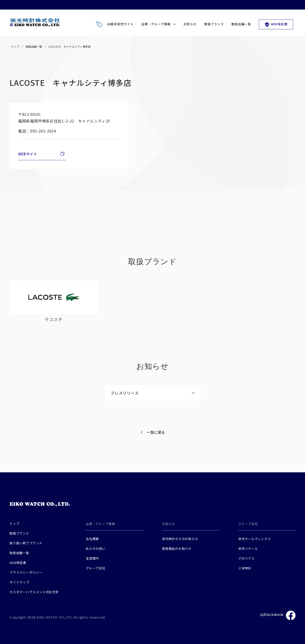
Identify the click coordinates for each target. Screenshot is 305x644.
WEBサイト (28, 154)
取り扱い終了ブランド (26, 543)
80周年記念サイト (114, 24)
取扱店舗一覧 (241, 24)
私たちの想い (96, 549)
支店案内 (92, 558)
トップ (15, 46)
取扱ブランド (214, 24)
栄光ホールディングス (255, 539)
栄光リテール (248, 549)
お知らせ (190, 24)
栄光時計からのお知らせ (180, 539)
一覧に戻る (156, 432)
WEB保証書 (276, 24)
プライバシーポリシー (26, 572)
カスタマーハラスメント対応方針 (34, 592)
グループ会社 (96, 568)
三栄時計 (245, 568)
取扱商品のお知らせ (177, 549)
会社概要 (92, 539)
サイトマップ (19, 582)
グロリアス (247, 558)
